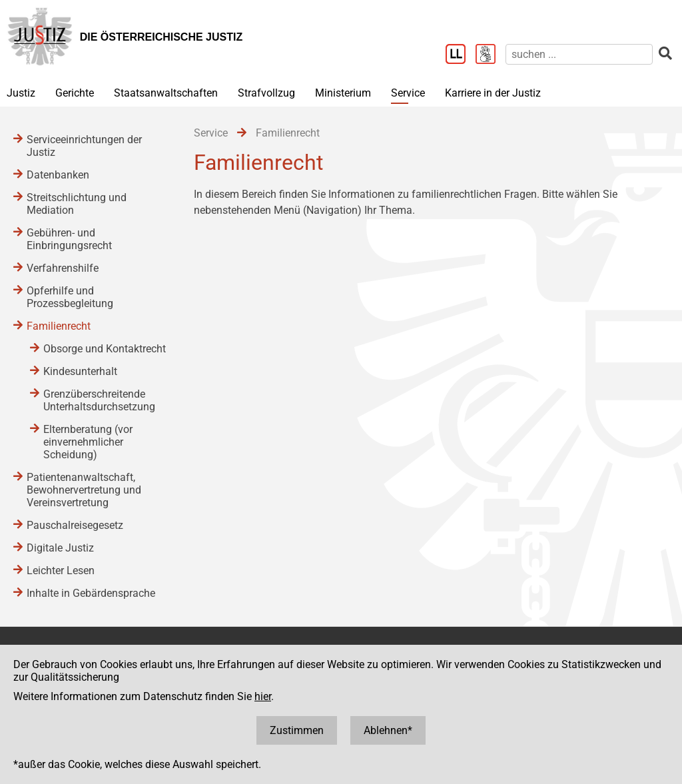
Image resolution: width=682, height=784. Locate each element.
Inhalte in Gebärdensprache (91, 593)
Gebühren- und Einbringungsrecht (69, 239)
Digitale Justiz (60, 548)
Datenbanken (58, 175)
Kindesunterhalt (80, 371)
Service (408, 93)
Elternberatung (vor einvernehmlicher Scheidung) (88, 442)
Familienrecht (59, 326)
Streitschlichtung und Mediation (77, 204)
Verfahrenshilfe (63, 268)
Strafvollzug (266, 93)
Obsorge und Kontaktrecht (105, 349)
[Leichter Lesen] (461, 55)
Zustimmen (297, 730)
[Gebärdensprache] (491, 55)
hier (263, 696)
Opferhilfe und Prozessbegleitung (70, 297)
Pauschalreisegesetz (75, 525)
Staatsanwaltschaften (166, 93)
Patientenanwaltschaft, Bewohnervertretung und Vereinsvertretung (84, 490)
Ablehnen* (388, 730)
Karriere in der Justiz (493, 93)
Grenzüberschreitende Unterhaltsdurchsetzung (99, 400)
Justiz (21, 93)
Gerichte (75, 93)
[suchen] (579, 54)
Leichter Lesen (61, 571)
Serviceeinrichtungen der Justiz (84, 146)
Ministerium (343, 93)
